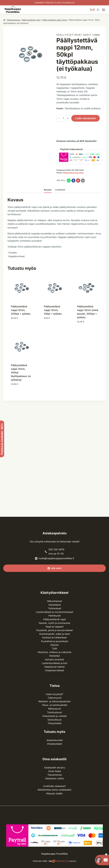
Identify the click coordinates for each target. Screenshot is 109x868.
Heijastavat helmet (54, 667)
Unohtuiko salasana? (54, 786)
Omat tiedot (55, 771)
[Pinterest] (78, 181)
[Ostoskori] (92, 10)
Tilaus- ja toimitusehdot (54, 705)
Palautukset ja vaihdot (55, 716)
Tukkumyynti (55, 698)
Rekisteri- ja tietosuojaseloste (54, 701)
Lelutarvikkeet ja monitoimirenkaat (55, 612)
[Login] (98, 10)
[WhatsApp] (69, 181)
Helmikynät (55, 616)
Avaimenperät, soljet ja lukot (54, 634)
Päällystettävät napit (55, 619)
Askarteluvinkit (55, 740)
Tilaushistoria (55, 775)
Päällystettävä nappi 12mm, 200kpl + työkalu (21, 310)
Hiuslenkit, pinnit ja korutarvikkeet (54, 630)
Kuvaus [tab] (48, 190)
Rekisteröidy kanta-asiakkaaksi (54, 790)
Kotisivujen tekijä (40, 861)
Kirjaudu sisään (54, 794)
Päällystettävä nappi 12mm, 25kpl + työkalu (53, 310)
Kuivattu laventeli (55, 660)
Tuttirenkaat (55, 608)
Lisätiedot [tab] (60, 190)
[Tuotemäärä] (62, 118)
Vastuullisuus (54, 720)
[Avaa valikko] (105, 10)
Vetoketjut (54, 656)
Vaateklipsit (55, 605)
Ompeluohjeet (54, 744)
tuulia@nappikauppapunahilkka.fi (56, 558)
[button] (101, 855)
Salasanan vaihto (55, 778)
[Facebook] (73, 181)
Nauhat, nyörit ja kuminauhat (55, 623)
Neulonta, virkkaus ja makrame (55, 652)
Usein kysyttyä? (54, 694)
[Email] (83, 181)
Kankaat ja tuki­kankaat (55, 638)
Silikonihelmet (55, 601)
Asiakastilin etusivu (55, 768)
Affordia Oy (62, 861)
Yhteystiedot (55, 723)
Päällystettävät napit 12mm (78, 35)
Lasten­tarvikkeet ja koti (54, 663)
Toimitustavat (54, 712)
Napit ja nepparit (55, 627)
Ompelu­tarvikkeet (54, 670)
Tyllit (54, 649)
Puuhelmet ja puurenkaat (55, 641)
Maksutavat (55, 709)
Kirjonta (55, 645)
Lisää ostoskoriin (83, 119)
